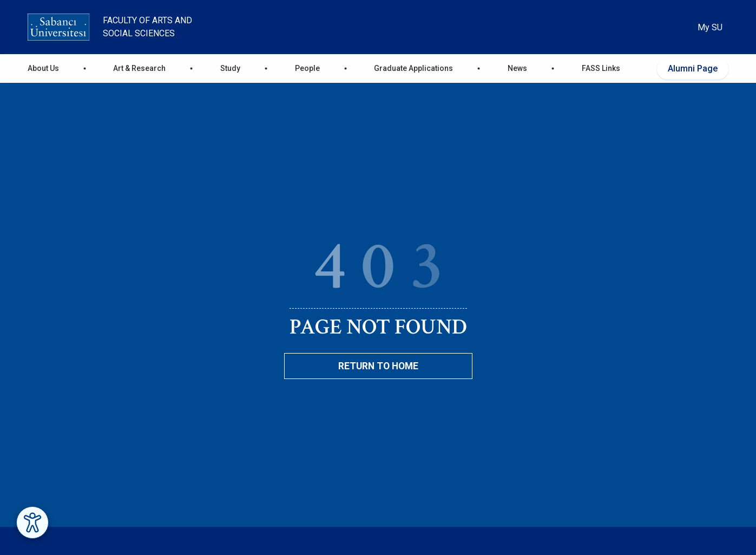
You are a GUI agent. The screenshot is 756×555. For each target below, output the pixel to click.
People (307, 68)
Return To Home (378, 366)
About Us (43, 68)
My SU (710, 27)
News (517, 68)
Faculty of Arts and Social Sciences (147, 27)
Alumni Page (693, 68)
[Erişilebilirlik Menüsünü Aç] (32, 523)
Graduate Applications (413, 68)
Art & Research (139, 68)
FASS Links (601, 68)
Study (230, 68)
